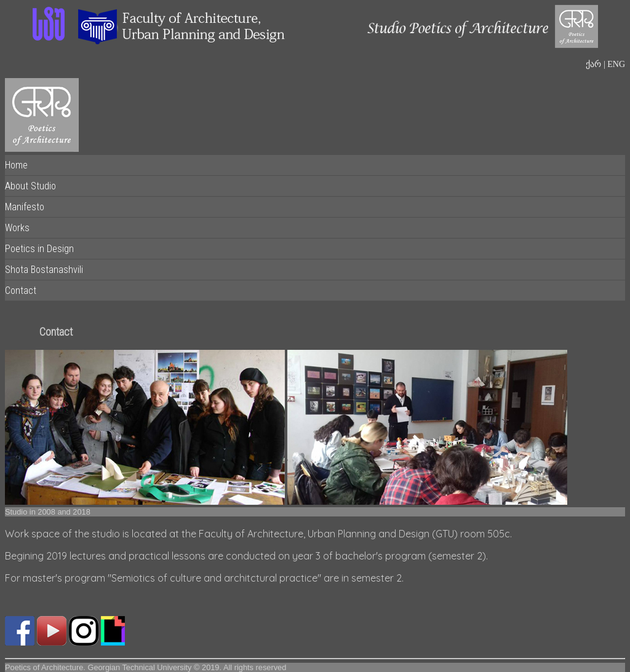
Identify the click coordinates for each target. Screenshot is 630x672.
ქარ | (595, 64)
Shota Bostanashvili (44, 270)
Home (16, 165)
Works (17, 228)
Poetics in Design (39, 249)
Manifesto (25, 207)
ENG (615, 64)
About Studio (30, 186)
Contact (21, 291)
